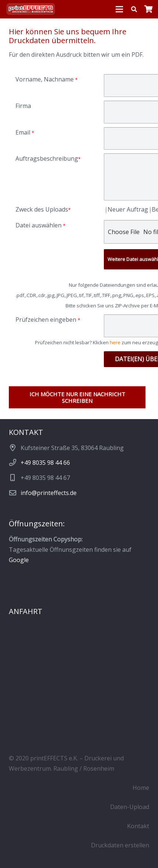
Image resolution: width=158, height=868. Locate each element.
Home (141, 788)
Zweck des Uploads (43, 209)
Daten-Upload (130, 807)
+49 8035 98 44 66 (45, 463)
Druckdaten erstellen (120, 845)
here (115, 342)
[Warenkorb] (149, 9)
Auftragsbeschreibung (48, 158)
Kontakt (138, 826)
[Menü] (119, 9)
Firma (23, 106)
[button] (134, 9)
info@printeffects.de (49, 493)
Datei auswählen (41, 225)
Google (19, 560)
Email (25, 132)
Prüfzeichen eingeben (48, 320)
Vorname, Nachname (47, 79)
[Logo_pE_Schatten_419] (31, 9)
